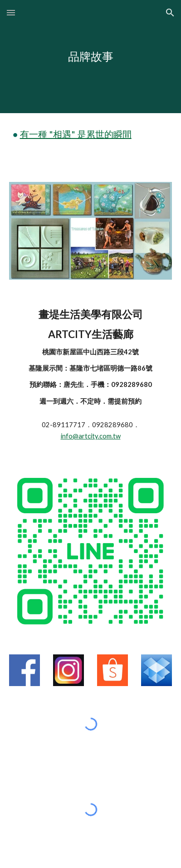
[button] (11, 12)
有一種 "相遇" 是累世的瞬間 (76, 134)
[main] (91, 57)
